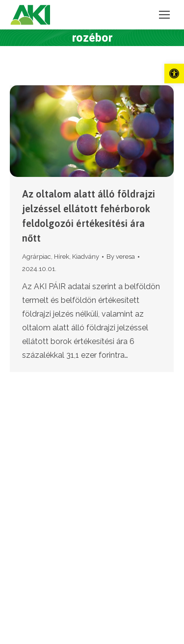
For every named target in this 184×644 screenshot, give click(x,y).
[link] (174, 74)
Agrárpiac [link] (37, 257)
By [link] (121, 257)
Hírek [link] (62, 257)
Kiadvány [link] (86, 257)
